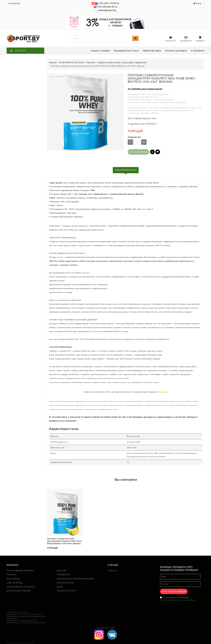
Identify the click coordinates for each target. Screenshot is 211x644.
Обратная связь (152, 51)
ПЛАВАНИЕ (64, 575)
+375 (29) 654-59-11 (107, 7)
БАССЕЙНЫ (13, 579)
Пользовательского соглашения (177, 600)
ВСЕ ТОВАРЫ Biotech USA (142, 119)
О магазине (198, 51)
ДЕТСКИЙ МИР (66, 583)
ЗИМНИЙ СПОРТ (66, 591)
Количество (134, 137)
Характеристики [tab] (126, 170)
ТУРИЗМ (11, 575)
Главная (53, 63)
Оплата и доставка (176, 51)
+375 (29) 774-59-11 (109, 3)
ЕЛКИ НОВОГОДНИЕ (19, 591)
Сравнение (186, 39)
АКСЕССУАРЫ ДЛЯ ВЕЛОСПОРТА (76, 579)
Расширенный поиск (126, 51)
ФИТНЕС (62, 571)
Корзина (200, 39)
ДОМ (60, 587)
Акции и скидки (100, 51)
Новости (112, 571)
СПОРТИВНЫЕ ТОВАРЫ (20, 571)
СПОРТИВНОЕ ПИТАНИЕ (21, 587)
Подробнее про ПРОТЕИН (142, 124)
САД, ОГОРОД (15, 583)
